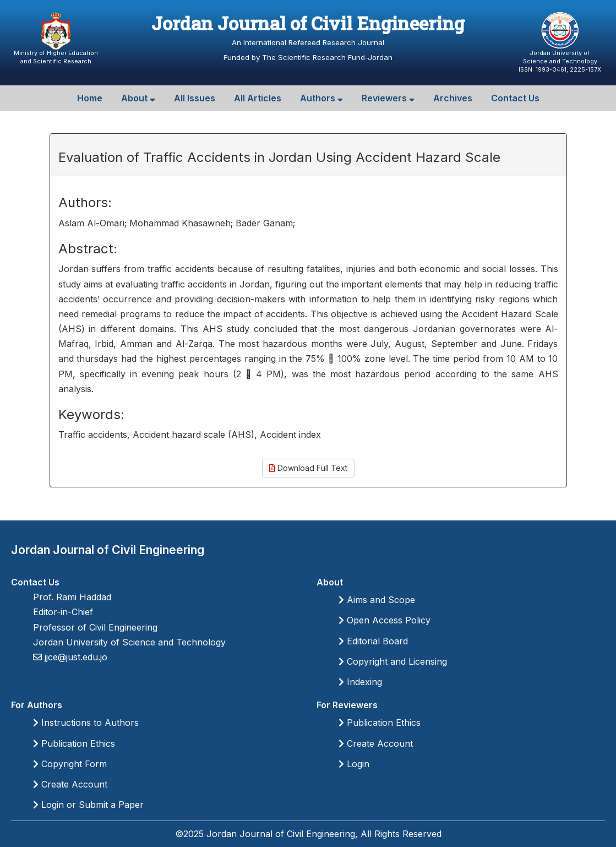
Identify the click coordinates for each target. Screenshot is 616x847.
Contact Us (515, 98)
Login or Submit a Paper (88, 805)
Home (90, 98)
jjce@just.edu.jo (75, 657)
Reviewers (388, 98)
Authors (321, 98)
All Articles (258, 98)
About (138, 98)
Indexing (360, 682)
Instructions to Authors (86, 723)
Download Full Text (308, 468)
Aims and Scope (377, 600)
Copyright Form (70, 764)
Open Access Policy (385, 620)
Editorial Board (373, 641)
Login (354, 764)
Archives (453, 98)
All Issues (195, 98)
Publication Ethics (74, 743)
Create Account (70, 784)
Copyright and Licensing (393, 661)
